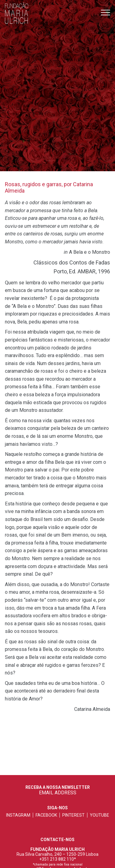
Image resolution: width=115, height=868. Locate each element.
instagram (18, 815)
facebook (46, 815)
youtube (100, 815)
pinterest (73, 815)
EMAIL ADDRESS (58, 793)
